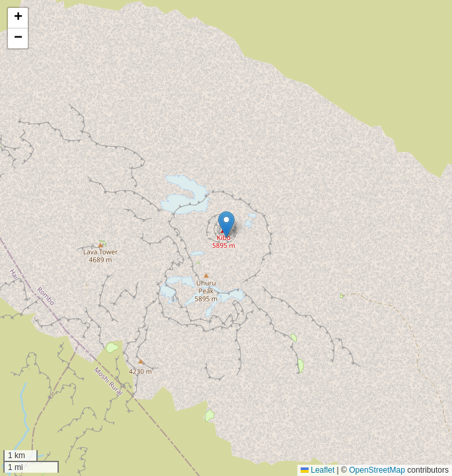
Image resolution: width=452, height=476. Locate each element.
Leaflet (318, 470)
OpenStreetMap (377, 470)
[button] (226, 224)
